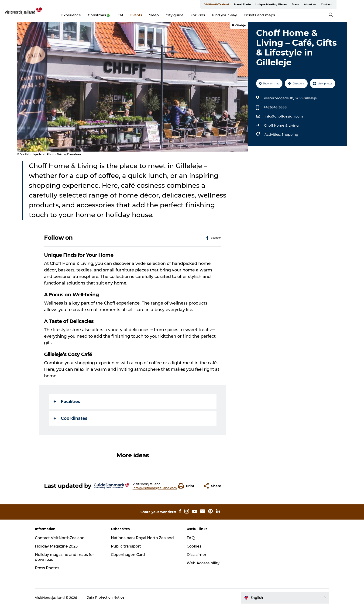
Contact (341, 4)
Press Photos (50, 568)
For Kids (212, 15)
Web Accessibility (203, 563)
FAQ (191, 538)
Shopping (290, 135)
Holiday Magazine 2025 (59, 546)
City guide (189, 15)
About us (325, 4)
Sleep (168, 15)
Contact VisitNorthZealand (63, 538)
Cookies (194, 546)
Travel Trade (257, 4)
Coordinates (71, 418)
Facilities (67, 402)
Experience (85, 15)
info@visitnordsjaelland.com (155, 488)
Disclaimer (197, 555)
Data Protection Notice (108, 598)
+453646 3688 (275, 107)
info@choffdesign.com (284, 116)
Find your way (238, 15)
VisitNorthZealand (231, 4)
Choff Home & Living (281, 125)
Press (310, 4)
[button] (188, 486)
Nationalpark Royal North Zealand (145, 538)
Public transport (128, 546)
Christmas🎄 (113, 15)
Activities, (273, 135)
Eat (134, 15)
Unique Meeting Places (286, 4)
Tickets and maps (273, 15)
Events (150, 15)
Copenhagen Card (130, 555)
